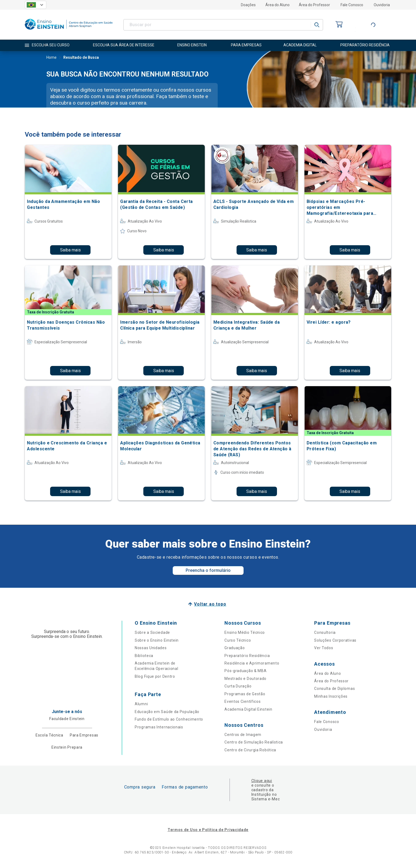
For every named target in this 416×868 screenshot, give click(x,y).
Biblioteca (144, 656)
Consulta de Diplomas (334, 689)
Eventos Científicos (242, 701)
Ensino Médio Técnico (245, 632)
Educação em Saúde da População (167, 712)
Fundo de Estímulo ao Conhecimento (169, 719)
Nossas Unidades (151, 648)
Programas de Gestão (245, 694)
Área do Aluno (278, 5)
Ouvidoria (382, 5)
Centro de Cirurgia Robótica (250, 750)
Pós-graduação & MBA (245, 671)
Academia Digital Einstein (248, 709)
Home (51, 58)
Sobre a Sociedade (152, 632)
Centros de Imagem (243, 735)
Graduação (235, 648)
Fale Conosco (352, 5)
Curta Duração (238, 686)
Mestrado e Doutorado (245, 679)
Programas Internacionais (159, 727)
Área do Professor (314, 5)
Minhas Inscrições (331, 696)
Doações (248, 5)
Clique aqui (262, 781)
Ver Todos (324, 648)
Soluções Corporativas (335, 640)
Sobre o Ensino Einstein (157, 640)
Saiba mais (70, 250)
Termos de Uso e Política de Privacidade (208, 830)
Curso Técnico (238, 640)
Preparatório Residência (247, 656)
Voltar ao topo (210, 604)
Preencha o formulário (208, 570)
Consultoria (325, 632)
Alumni (141, 704)
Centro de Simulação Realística (254, 742)
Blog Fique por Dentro (155, 676)
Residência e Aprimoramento (252, 663)
